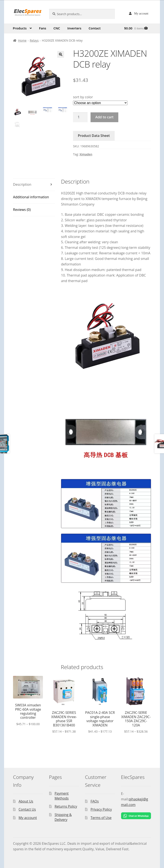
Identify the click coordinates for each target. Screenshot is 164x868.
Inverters (74, 28)
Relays (34, 40)
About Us (26, 801)
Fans (43, 28)
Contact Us (27, 809)
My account (141, 13)
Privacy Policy (101, 809)
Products (20, 28)
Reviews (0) (22, 210)
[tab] (34, 185)
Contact (95, 28)
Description (22, 184)
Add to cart (104, 117)
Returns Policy (66, 806)
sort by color (83, 97)
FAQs (95, 801)
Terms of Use (101, 818)
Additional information (31, 197)
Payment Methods (61, 796)
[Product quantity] (80, 117)
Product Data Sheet (94, 136)
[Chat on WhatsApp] (136, 816)
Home (22, 40)
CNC (57, 28)
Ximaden (86, 154)
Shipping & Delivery (63, 817)
